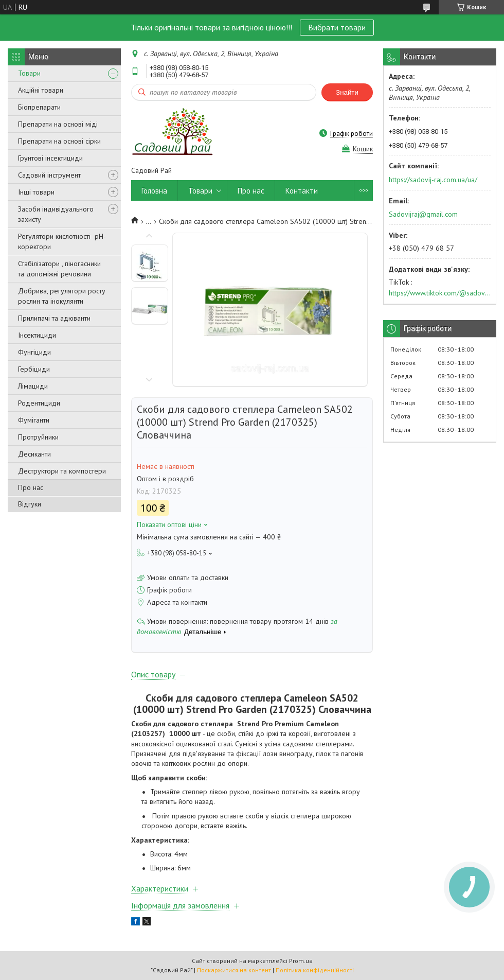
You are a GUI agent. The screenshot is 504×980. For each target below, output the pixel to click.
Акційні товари (41, 90)
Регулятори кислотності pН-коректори (62, 241)
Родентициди (39, 403)
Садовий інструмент (49, 175)
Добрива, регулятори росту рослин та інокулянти (62, 296)
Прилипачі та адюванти (54, 318)
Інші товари (36, 192)
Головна (154, 191)
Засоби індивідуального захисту (56, 214)
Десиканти (34, 454)
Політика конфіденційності (315, 970)
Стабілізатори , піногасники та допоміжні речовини (59, 269)
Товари (29, 73)
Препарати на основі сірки (59, 141)
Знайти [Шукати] (347, 92)
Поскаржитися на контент (234, 970)
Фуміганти (34, 420)
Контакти (302, 191)
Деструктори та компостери (62, 471)
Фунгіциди (34, 352)
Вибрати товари (337, 27)
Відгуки (30, 504)
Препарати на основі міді (58, 124)
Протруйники (38, 437)
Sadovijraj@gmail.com (423, 214)
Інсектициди (37, 335)
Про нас (31, 487)
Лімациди (33, 386)
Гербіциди (34, 369)
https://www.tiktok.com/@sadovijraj (440, 293)
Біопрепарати (39, 107)
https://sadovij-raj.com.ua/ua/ (433, 180)
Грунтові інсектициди (50, 158)
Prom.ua (301, 961)
